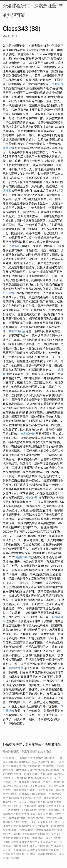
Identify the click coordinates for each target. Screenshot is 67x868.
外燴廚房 (58, 84)
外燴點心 (15, 246)
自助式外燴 (28, 434)
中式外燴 (32, 498)
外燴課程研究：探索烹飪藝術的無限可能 (32, 10)
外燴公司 (8, 148)
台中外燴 (8, 293)
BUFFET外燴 (17, 331)
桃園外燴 (22, 557)
